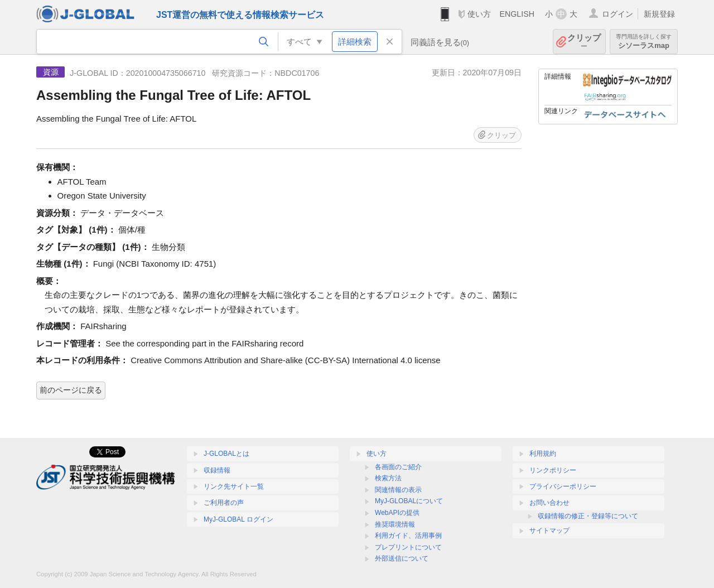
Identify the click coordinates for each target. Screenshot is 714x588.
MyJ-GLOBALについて (409, 501)
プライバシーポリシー (563, 486)
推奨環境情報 (395, 524)
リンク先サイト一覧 (234, 486)
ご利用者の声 (224, 503)
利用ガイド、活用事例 (408, 536)
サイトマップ (549, 531)
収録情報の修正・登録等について (588, 516)
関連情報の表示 (398, 490)
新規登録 (659, 14)
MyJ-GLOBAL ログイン (238, 519)
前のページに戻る (71, 390)
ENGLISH (517, 14)
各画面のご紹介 (398, 467)
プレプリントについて (408, 547)
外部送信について (402, 558)
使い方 (479, 14)
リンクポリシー (553, 470)
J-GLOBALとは (226, 454)
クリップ (584, 42)
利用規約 (543, 454)
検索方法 (388, 478)
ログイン (617, 14)
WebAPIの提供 (397, 513)
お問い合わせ (549, 503)
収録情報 (217, 470)
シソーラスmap (644, 42)
